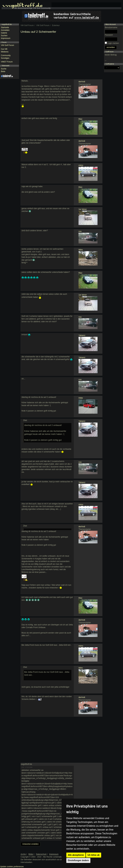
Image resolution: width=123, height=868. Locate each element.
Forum (4, 42)
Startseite (5, 27)
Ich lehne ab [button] (94, 855)
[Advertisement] (61, 57)
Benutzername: (111, 27)
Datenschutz (41, 854)
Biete (3, 71)
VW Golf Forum (8, 45)
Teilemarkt (5, 66)
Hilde (81, 398)
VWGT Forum (7, 62)
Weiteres (5, 52)
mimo (81, 165)
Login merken (113, 43)
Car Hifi (4, 49)
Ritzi (80, 119)
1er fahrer (83, 209)
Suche (4, 69)
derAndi (82, 82)
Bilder (31, 854)
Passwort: (109, 35)
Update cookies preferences (12, 867)
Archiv (23, 854)
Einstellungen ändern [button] (78, 860)
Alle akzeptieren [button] (76, 855)
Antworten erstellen (30, 844)
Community (6, 55)
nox (80, 231)
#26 (23, 767)
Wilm (81, 250)
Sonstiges (5, 58)
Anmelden (5, 30)
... (106, 60)
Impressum (6, 38)
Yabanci (82, 335)
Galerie (4, 33)
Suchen (4, 36)
